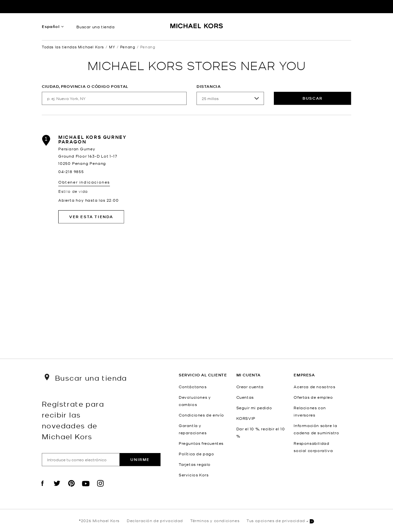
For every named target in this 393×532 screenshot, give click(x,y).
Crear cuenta (250, 387)
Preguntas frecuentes (201, 443)
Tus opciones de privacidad (280, 521)
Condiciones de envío (201, 415)
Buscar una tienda (95, 27)
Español (51, 26)
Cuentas (245, 397)
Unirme (140, 459)
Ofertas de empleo (313, 397)
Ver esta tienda (91, 217)
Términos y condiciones (215, 520)
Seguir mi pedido (254, 408)
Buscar (313, 98)
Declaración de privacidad (155, 520)
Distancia (209, 86)
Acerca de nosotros (314, 387)
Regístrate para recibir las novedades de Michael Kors (73, 420)
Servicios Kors (194, 475)
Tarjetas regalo (195, 464)
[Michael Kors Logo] (197, 28)
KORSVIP (246, 418)
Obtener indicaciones (84, 182)
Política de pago (196, 454)
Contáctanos (193, 387)
